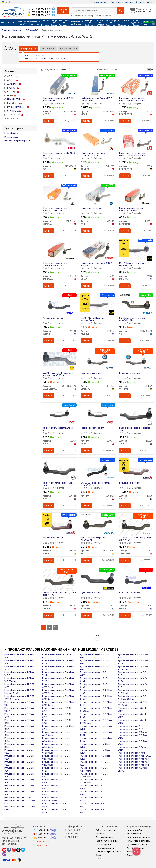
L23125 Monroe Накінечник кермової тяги (132, 264)
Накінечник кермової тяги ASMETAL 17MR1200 (93, 154)
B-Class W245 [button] (68, 49)
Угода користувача (105, 849)
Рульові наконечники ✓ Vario (132, 753)
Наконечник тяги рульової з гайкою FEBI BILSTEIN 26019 (132, 99)
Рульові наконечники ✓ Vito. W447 (134, 765)
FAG (10, 95)
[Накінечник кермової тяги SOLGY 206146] (97, 250)
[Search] (120, 11)
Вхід (150, 2)
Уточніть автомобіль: (10, 48)
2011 (44, 55)
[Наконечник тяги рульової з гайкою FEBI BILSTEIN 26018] (136, 140)
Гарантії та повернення (107, 841)
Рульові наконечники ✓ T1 (130, 727)
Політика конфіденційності (108, 852)
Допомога (132, 856)
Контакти (140, 2)
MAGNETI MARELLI (18, 107)
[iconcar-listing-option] (152, 70)
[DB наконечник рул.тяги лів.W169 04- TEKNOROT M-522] (136, 525)
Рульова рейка (11, 137)
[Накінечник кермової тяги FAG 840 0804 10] (59, 140)
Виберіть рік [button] (29, 49)
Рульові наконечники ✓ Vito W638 (134, 759)
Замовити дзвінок (42, 842)
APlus (11, 80)
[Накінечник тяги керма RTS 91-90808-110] (97, 195)
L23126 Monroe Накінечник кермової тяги (93, 319)
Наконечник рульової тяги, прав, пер (58, 429)
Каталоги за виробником (139, 838)
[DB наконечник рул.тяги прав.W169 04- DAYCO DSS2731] (98, 470)
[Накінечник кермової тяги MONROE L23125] (136, 249)
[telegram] (23, 850)
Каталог (100, 856)
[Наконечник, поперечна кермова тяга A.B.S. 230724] (59, 469)
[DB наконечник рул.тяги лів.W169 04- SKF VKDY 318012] (97, 525)
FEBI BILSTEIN (16, 99)
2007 (51, 58)
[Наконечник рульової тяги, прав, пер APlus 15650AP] (59, 414)
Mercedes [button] (48, 49)
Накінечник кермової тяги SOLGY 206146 (96, 264)
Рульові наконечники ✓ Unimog (133, 733)
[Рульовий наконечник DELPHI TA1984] (59, 305)
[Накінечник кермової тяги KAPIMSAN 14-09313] (59, 250)
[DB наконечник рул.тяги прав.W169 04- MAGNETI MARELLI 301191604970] (59, 359)
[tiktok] (18, 850)
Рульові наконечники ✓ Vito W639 (134, 762)
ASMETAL (14, 84)
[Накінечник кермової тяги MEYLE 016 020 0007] (59, 85)
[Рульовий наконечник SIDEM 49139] (59, 525)
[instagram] (14, 850)
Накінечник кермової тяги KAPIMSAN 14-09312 (131, 209)
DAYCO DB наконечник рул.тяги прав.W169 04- (96, 484)
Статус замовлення (106, 831)
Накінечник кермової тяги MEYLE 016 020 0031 (96, 99)
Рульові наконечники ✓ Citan (18, 798)
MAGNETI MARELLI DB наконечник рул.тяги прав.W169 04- (58, 374)
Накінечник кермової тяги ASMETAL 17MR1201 (55, 209)
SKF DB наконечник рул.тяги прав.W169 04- (132, 319)
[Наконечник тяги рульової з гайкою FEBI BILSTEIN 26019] (136, 85)
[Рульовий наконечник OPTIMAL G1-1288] (98, 360)
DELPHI (12, 92)
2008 (57, 58)
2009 (63, 58)
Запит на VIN (42, 846)
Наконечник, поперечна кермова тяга (135, 429)
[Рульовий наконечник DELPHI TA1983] (136, 580)
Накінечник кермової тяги (93, 428)
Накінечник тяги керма (92, 208)
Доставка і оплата (99, 2)
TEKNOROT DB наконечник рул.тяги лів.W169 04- (136, 539)
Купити (48, 121)
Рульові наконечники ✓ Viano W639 (135, 756)
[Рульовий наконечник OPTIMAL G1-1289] (136, 360)
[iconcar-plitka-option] (149, 70)
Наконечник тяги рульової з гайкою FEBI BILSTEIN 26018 (132, 154)
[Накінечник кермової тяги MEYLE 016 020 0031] (97, 85)
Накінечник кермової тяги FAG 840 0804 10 (59, 154)
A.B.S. (11, 76)
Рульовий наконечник (53, 318)
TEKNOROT (14, 115)
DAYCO (13, 88)
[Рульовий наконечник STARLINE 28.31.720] (98, 579)
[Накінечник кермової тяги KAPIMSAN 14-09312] (136, 195)
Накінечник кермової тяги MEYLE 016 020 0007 (58, 99)
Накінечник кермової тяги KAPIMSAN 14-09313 (55, 264)
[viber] (4, 855)
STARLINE (14, 111)
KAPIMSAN (13, 103)
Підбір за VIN (63, 11)
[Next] (55, 628)
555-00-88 (38, 9)
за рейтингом (63, 70)
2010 (38, 55)
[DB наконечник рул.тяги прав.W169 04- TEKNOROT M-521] (59, 580)
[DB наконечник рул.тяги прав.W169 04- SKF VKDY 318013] (136, 305)
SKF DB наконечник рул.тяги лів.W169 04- (94, 539)
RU (10, 2)
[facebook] (9, 850)
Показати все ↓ (12, 118)
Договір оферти (103, 845)
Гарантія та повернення (122, 2)
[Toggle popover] (136, 851)
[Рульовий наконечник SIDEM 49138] (136, 470)
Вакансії (131, 852)
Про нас (99, 859)
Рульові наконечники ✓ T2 (130, 730)
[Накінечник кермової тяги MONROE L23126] (98, 304)
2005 (38, 58)
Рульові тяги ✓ (11, 133)
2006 (44, 58)
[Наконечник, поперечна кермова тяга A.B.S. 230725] (136, 414)
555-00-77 (38, 15)
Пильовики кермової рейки (17, 141)
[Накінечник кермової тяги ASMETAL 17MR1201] (59, 194)
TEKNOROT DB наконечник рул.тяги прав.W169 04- (59, 594)
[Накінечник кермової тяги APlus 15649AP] (98, 414)
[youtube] (4, 850)
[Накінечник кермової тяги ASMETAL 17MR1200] (97, 140)
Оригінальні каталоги (137, 845)
